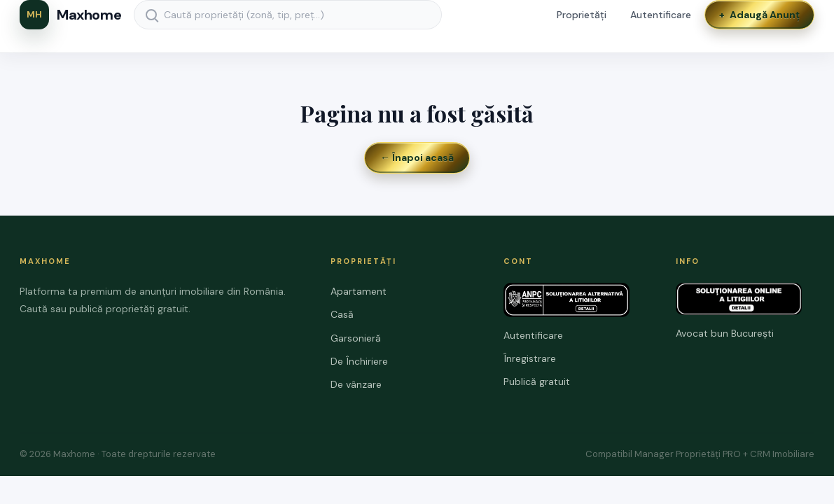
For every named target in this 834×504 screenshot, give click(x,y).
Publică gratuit (537, 381)
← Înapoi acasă (417, 157)
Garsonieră (356, 338)
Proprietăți (582, 15)
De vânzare (356, 384)
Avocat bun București (725, 333)
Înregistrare (530, 358)
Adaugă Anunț (759, 15)
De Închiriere (359, 361)
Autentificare (661, 15)
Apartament (359, 291)
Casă (342, 314)
